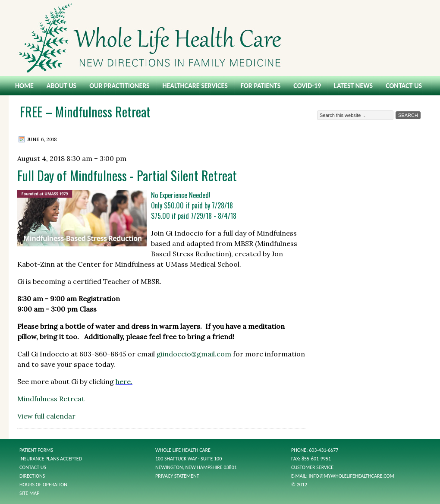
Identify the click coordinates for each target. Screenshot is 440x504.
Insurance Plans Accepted (51, 459)
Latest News (353, 86)
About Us (61, 86)
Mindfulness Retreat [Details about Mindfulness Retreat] (51, 399)
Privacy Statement (177, 476)
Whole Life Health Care (220, 38)
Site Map (29, 493)
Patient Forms (36, 450)
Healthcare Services (195, 86)
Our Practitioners (119, 86)
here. (124, 381)
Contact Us (404, 86)
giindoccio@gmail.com (194, 354)
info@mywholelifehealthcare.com (352, 476)
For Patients (261, 86)
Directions (32, 476)
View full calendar (46, 416)
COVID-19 (307, 86)
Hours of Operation (43, 485)
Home (24, 86)
